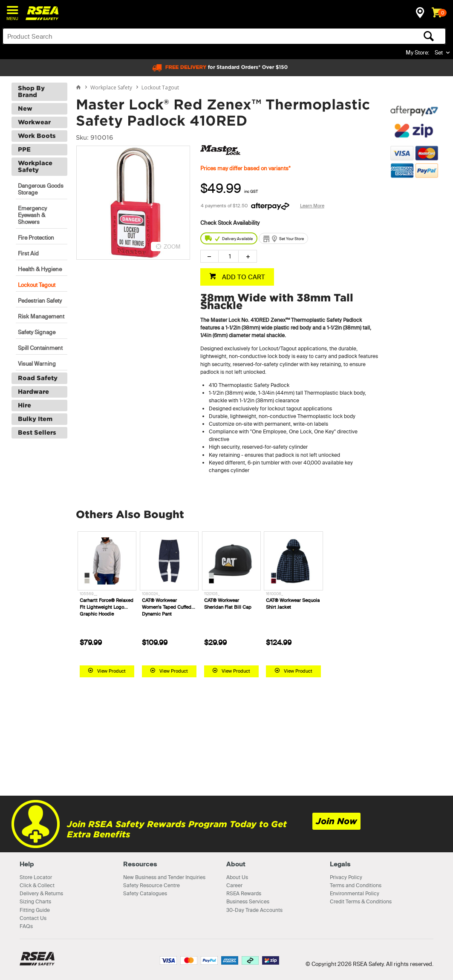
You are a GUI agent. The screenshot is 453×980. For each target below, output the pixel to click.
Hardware (33, 392)
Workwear (34, 122)
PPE (24, 149)
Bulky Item (35, 419)
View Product (111, 671)
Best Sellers (37, 433)
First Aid (28, 253)
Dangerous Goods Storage (41, 189)
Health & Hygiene (40, 269)
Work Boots (37, 136)
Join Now (336, 821)
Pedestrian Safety (40, 301)
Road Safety (38, 378)
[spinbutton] (229, 256)
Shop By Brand (31, 92)
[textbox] (175, 36)
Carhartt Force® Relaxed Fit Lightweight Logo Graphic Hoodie (107, 607)
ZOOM (172, 246)
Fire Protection (36, 238)
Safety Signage (37, 332)
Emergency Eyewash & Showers (32, 215)
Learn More (312, 206)
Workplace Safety (35, 166)
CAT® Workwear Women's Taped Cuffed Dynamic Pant (167, 607)
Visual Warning (37, 364)
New (25, 109)
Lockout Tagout (37, 285)
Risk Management (41, 316)
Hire (25, 405)
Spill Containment (40, 348)
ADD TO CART (243, 277)
